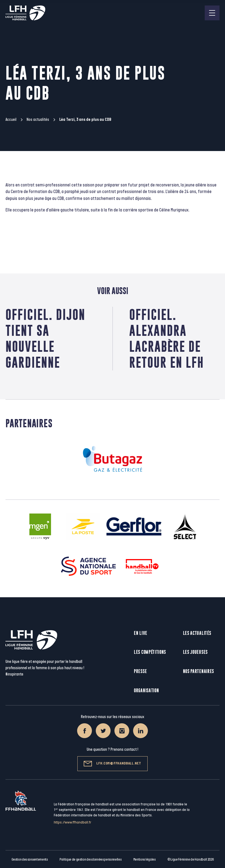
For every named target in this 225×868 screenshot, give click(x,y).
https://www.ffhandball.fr (73, 822)
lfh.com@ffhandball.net (112, 764)
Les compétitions (150, 652)
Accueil (11, 120)
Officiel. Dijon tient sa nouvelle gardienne (45, 338)
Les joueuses (195, 652)
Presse (140, 671)
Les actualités (197, 633)
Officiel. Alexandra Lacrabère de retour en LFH (167, 338)
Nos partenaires (199, 671)
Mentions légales (144, 859)
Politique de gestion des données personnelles (90, 859)
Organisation (146, 690)
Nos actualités (38, 120)
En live (141, 633)
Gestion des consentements (30, 859)
